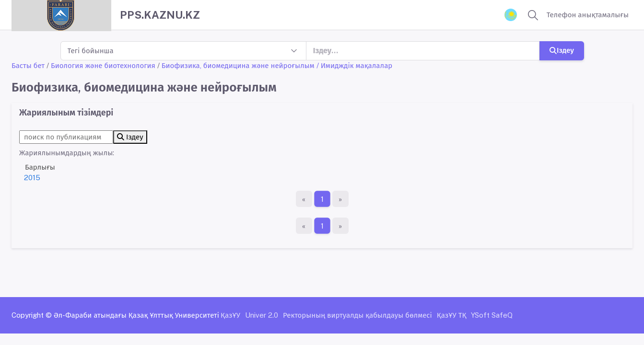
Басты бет (28, 65)
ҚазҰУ (230, 315)
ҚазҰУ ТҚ (452, 315)
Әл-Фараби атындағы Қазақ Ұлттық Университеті (136, 315)
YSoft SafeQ (492, 315)
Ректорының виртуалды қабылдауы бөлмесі (357, 315)
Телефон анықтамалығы (588, 15)
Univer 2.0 (262, 315)
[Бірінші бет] (304, 199)
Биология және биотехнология (103, 65)
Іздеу (562, 50)
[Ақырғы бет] (340, 199)
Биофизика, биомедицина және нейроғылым (238, 65)
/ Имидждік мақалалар (355, 65)
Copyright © (32, 315)
